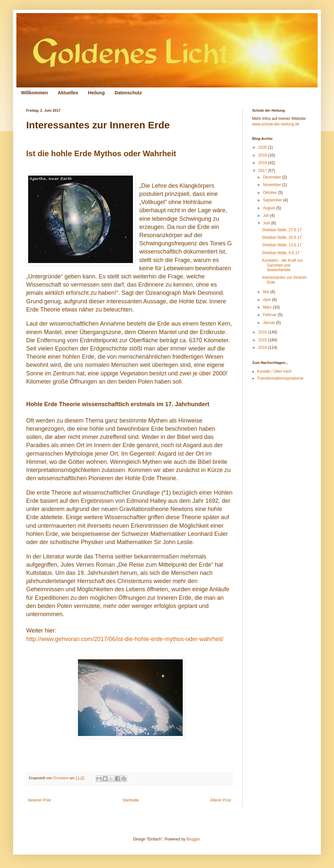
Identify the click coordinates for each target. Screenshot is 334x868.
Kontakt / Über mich (274, 371)
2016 (263, 332)
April (267, 300)
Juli (266, 216)
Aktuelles (68, 93)
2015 (263, 340)
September (273, 200)
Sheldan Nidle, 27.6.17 (282, 230)
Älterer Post (221, 800)
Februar (270, 315)
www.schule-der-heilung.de (276, 124)
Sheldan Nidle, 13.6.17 (282, 245)
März (268, 307)
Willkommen (34, 93)
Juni (267, 223)
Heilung (96, 93)
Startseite (131, 800)
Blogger (193, 839)
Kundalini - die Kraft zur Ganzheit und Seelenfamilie (282, 265)
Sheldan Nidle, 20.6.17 (282, 237)
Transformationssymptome (280, 378)
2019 (263, 155)
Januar (269, 323)
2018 (263, 163)
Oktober (270, 193)
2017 (263, 171)
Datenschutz (128, 93)
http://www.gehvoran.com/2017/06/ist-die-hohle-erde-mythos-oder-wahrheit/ (125, 639)
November (273, 185)
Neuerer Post (39, 800)
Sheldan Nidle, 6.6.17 (281, 253)
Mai (267, 292)
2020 (263, 147)
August (270, 208)
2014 (263, 348)
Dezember (273, 177)
